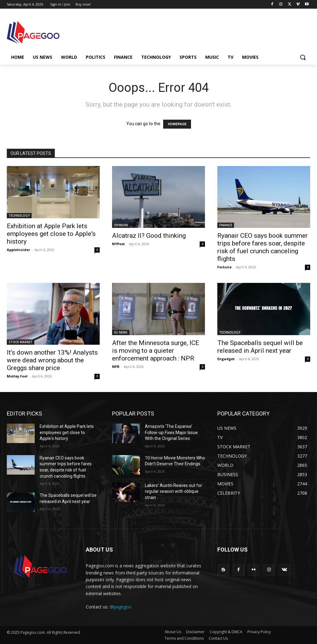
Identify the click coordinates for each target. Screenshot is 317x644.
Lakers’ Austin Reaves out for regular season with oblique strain (174, 491)
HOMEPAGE (177, 124)
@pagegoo (121, 607)
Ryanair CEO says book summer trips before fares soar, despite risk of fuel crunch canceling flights (263, 247)
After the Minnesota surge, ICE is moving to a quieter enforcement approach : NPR (156, 351)
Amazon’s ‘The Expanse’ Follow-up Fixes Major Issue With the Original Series (171, 432)
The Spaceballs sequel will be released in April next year (260, 347)
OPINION (121, 225)
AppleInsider (18, 250)
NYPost (118, 244)
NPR (116, 367)
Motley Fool (17, 376)
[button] (303, 57)
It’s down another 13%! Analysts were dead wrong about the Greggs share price (52, 360)
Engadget (226, 359)
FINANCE (226, 225)
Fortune (224, 267)
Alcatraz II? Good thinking (149, 236)
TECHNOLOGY (19, 215)
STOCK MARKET (21, 342)
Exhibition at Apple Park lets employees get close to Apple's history (51, 234)
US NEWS (121, 332)
